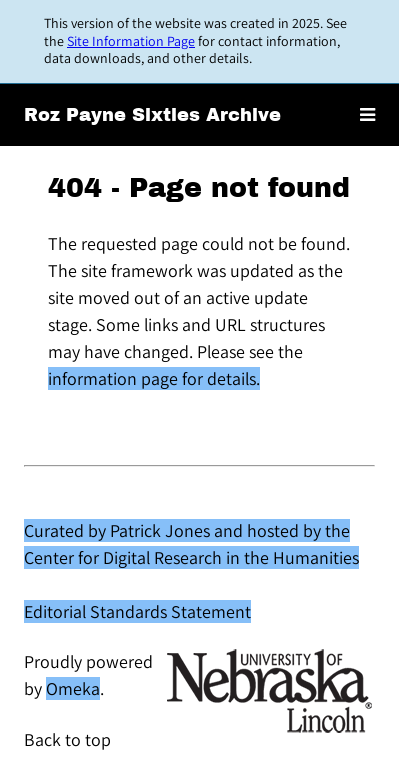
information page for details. (154, 378)
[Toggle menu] (367, 115)
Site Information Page (131, 41)
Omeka (73, 688)
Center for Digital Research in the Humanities (191, 557)
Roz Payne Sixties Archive (152, 115)
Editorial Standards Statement (137, 611)
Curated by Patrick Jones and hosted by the (187, 530)
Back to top (67, 739)
